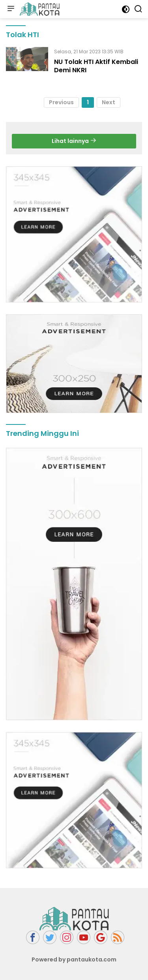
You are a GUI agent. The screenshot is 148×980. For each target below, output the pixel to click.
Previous (61, 102)
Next (109, 102)
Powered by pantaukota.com (74, 959)
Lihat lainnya (74, 141)
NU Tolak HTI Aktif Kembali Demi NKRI (96, 66)
